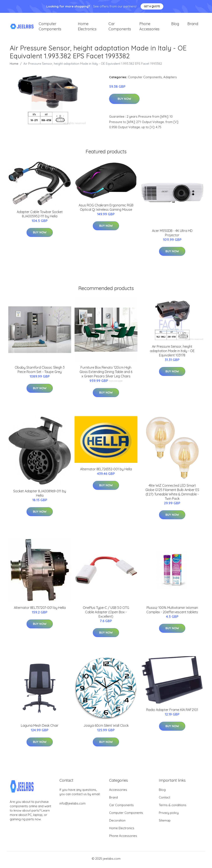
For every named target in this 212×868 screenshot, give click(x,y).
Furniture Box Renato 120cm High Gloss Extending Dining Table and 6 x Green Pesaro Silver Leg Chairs (106, 374)
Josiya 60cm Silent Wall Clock (106, 728)
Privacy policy (169, 815)
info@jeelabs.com (72, 806)
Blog (175, 25)
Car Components (120, 27)
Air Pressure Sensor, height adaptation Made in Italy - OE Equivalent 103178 (172, 353)
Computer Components (50, 27)
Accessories (118, 792)
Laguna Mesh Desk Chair (40, 728)
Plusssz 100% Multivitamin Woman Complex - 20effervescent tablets (172, 612)
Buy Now (124, 101)
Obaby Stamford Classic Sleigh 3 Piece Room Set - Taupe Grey (40, 372)
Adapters (170, 79)
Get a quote (152, 6)
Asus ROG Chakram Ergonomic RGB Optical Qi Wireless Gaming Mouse (106, 209)
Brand (193, 25)
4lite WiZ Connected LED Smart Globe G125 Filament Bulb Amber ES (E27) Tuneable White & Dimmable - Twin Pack (172, 494)
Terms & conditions (173, 807)
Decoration (117, 823)
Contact (164, 800)
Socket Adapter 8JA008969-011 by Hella (40, 495)
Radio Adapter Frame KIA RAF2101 (172, 712)
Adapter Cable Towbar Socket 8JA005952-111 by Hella (40, 216)
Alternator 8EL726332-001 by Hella (106, 471)
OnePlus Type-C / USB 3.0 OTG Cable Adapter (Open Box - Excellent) (106, 614)
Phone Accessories (149, 27)
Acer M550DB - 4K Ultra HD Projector (172, 235)
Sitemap (165, 823)
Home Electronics (87, 27)
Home (14, 66)
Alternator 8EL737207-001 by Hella (40, 610)
